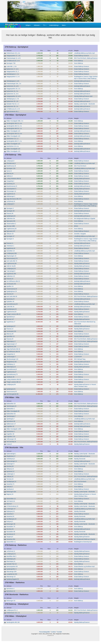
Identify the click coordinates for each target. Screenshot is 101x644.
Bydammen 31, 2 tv (12, 91)
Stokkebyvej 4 (11, 459)
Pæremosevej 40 (12, 392)
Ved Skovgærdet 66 (12, 394)
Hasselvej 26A (11, 539)
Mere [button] (64, 25)
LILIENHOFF (78, 357)
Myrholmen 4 (10, 589)
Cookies (53, 632)
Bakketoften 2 (11, 409)
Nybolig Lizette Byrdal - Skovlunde (84, 104)
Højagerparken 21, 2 (13, 72)
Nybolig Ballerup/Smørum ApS (83, 96)
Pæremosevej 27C (12, 258)
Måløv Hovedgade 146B (14, 429)
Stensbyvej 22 (11, 534)
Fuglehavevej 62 (11, 312)
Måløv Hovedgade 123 (13, 131)
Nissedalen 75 (11, 527)
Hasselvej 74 (10, 484)
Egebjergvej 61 (11, 389)
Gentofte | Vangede (80, 234)
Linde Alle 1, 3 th (11, 66)
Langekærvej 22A (12, 574)
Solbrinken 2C (11, 276)
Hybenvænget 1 (11, 454)
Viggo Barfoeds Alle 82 (13, 349)
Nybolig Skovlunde (80, 459)
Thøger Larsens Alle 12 (13, 382)
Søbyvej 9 (9, 487)
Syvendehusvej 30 (12, 304)
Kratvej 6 (9, 444)
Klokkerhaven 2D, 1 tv (13, 613)
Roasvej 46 (10, 213)
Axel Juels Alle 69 (12, 296)
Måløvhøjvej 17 (11, 341)
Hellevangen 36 (11, 439)
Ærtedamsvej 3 (11, 163)
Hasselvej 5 (10, 514)
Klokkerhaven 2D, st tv (13, 53)
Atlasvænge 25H (11, 572)
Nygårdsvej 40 (11, 248)
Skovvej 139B (11, 226)
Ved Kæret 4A (11, 501)
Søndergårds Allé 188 (13, 622)
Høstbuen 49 (10, 377)
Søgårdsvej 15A (11, 346)
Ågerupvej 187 (11, 231)
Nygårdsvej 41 (11, 194)
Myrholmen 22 (11, 591)
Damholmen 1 (11, 431)
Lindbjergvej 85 (11, 384)
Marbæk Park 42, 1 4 (13, 104)
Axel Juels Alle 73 (12, 261)
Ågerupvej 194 (11, 221)
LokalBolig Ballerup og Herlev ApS (84, 53)
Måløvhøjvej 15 (11, 367)
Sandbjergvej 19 (11, 519)
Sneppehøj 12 (11, 354)
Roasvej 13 (10, 329)
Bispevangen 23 (11, 256)
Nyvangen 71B (11, 63)
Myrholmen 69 (11, 421)
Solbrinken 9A (11, 218)
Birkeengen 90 (11, 524)
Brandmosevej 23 (12, 186)
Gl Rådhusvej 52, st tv (13, 61)
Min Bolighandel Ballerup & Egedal (85, 218)
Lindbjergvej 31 (11, 554)
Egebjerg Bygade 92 (13, 579)
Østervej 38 (10, 334)
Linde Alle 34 (10, 307)
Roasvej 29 (10, 339)
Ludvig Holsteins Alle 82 (14, 179)
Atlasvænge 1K (11, 577)
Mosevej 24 (10, 294)
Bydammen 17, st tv (12, 69)
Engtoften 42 (10, 426)
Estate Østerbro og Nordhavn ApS (84, 566)
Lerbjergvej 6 (10, 161)
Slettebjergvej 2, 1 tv (13, 74)
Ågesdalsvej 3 (11, 317)
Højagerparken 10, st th (14, 96)
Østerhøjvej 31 (11, 561)
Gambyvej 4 (10, 489)
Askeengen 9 (10, 464)
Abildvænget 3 (11, 196)
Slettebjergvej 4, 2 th (13, 99)
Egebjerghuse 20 (12, 291)
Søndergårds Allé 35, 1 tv (14, 128)
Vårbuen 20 (10, 234)
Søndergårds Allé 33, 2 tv (14, 126)
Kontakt (59, 632)
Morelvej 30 (10, 466)
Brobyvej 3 (10, 521)
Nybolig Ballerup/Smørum (82, 179)
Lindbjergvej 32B (11, 253)
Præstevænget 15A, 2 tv (14, 84)
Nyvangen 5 (10, 239)
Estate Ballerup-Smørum (82, 56)
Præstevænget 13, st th (14, 58)
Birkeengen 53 (11, 601)
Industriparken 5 (11, 189)
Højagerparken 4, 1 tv (13, 77)
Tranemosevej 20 (12, 289)
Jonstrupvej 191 (11, 284)
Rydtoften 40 (10, 301)
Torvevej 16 (10, 479)
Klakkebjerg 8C (11, 559)
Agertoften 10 (10, 336)
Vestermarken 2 (11, 224)
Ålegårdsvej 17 (11, 456)
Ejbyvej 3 (9, 504)
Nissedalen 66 (11, 532)
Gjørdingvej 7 (10, 419)
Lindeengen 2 (11, 474)
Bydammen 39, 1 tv (12, 106)
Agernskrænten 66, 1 (13, 111)
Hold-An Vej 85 (11, 266)
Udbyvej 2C (10, 476)
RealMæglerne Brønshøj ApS (83, 542)
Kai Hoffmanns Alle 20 (13, 281)
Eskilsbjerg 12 (11, 364)
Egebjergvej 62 (11, 216)
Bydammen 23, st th (12, 86)
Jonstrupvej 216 (11, 331)
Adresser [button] (37, 25)
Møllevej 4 (10, 176)
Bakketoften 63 (11, 414)
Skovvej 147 (10, 319)
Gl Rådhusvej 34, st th (13, 109)
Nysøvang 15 (10, 299)
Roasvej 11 (10, 243)
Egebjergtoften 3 (11, 569)
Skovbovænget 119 (12, 359)
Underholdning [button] (54, 25)
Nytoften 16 (10, 286)
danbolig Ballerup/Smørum (82, 81)
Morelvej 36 (10, 529)
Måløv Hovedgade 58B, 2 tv (15, 121)
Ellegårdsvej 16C (12, 362)
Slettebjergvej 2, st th (13, 81)
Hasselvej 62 (10, 516)
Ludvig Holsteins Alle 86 (14, 379)
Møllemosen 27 (11, 424)
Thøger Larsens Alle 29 (13, 314)
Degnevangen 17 (12, 344)
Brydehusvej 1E (11, 166)
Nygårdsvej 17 (11, 322)
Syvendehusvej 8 (12, 369)
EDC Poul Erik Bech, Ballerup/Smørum (86, 58)
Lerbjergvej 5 (10, 204)
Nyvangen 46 (10, 211)
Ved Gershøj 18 (11, 442)
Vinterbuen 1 (10, 246)
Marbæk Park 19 (11, 564)
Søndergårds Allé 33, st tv (14, 134)
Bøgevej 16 (10, 494)
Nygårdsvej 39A (11, 274)
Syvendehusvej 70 (12, 374)
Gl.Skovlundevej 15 (12, 506)
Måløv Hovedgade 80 (13, 411)
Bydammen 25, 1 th (12, 101)
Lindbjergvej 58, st (12, 610)
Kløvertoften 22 (11, 499)
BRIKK (76, 226)
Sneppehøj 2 (10, 181)
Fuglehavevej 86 (11, 264)
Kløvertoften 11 (11, 542)
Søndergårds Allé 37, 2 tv (14, 141)
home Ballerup (78, 61)
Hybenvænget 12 (12, 461)
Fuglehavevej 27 (11, 372)
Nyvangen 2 (10, 208)
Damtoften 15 (10, 251)
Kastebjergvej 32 (11, 309)
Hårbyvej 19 (10, 469)
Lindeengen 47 (11, 509)
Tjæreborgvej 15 (11, 406)
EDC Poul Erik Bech (80, 166)
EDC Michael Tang (80, 359)
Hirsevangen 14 (11, 191)
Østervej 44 (10, 173)
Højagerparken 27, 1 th (13, 56)
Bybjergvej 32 (11, 511)
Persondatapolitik (44, 632)
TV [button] (45, 25)
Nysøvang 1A (10, 184)
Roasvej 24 (10, 279)
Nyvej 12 (9, 171)
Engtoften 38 (10, 434)
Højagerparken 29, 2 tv (13, 89)
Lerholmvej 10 (11, 201)
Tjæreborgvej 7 (11, 416)
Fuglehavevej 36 (11, 229)
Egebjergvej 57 (11, 326)
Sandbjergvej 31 (11, 482)
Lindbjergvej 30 (11, 269)
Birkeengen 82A (11, 492)
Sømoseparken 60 (12, 566)
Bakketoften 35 (11, 404)
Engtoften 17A (11, 437)
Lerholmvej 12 (11, 551)
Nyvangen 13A (11, 168)
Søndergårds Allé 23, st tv (14, 123)
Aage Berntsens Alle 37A (14, 199)
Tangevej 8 (10, 537)
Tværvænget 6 (11, 271)
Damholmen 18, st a (12, 146)
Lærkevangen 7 (11, 357)
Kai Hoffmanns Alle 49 (13, 352)
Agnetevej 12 (10, 471)
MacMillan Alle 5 (11, 556)
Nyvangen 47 (10, 236)
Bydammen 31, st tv (12, 94)
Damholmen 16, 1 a (12, 139)
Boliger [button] (28, 25)
